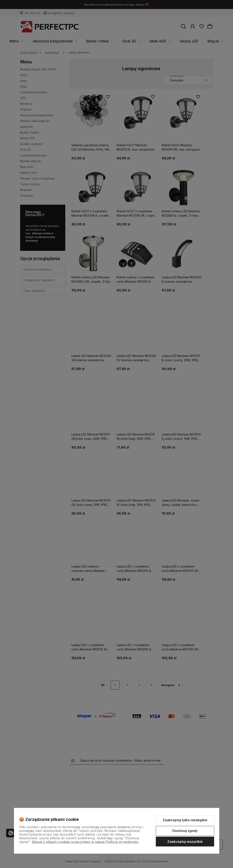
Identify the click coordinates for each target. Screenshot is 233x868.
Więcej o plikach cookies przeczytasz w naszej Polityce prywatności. (85, 842)
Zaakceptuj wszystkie (185, 842)
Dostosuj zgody (185, 831)
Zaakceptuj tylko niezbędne (185, 820)
